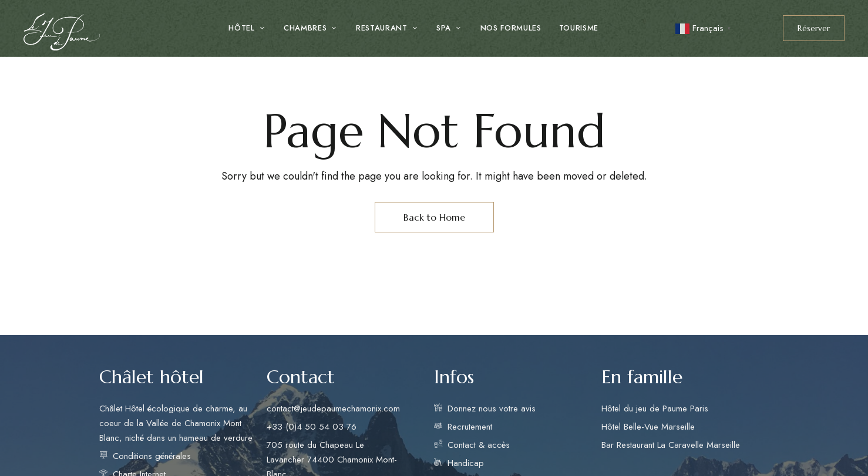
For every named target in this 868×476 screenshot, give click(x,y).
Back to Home (434, 217)
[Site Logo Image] (62, 32)
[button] (814, 28)
